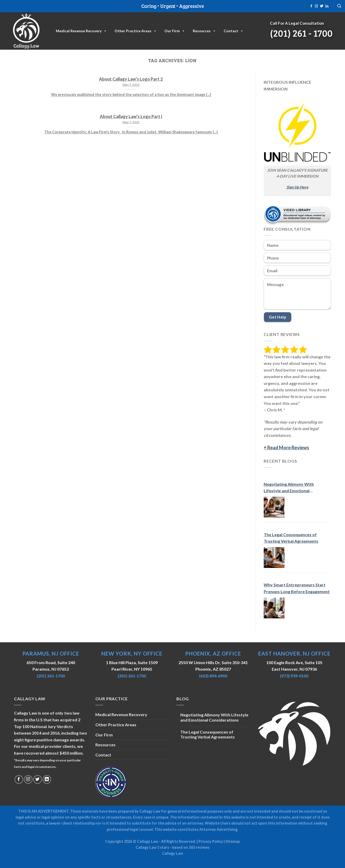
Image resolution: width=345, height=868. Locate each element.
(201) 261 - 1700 (301, 33)
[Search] (339, 6)
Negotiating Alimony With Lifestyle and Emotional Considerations (289, 488)
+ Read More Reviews (286, 448)
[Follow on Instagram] (28, 779)
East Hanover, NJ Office (294, 653)
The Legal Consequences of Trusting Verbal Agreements (291, 538)
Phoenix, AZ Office (213, 653)
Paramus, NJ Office (51, 653)
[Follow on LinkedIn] (47, 779)
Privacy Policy (211, 841)
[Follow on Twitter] (38, 779)
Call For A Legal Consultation (297, 23)
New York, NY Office (132, 653)
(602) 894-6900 (213, 676)
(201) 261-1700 (51, 676)
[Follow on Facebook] (19, 779)
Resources (204, 31)
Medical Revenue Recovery (81, 31)
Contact (234, 31)
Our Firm (175, 31)
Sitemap (233, 841)
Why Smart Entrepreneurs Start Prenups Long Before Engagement (297, 588)
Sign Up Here (297, 187)
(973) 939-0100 (294, 676)
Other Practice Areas (136, 31)
